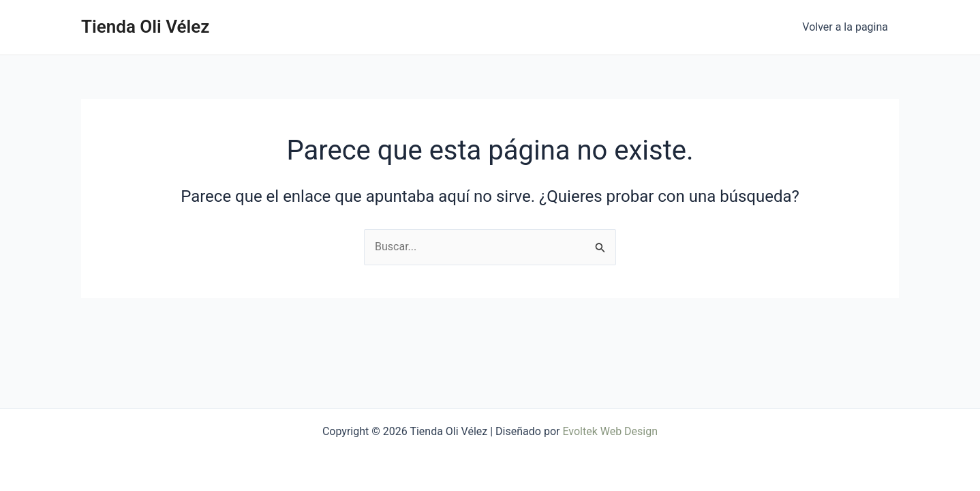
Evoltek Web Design (610, 431)
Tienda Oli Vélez (145, 27)
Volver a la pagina (845, 27)
